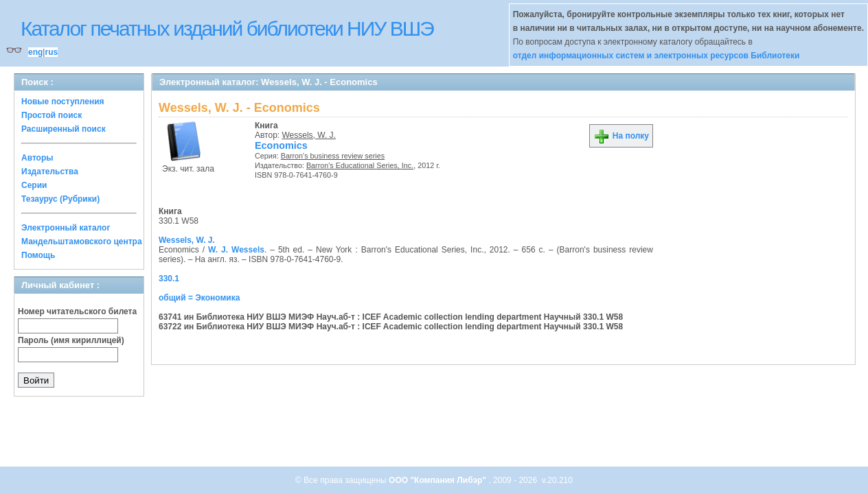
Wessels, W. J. (309, 135)
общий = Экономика (199, 298)
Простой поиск (52, 115)
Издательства (50, 172)
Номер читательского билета (77, 311)
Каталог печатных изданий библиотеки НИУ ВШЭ (227, 28)
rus (51, 52)
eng (35, 52)
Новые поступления (63, 102)
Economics (281, 145)
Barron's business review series (333, 156)
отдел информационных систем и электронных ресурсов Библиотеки (656, 56)
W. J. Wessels (236, 250)
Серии (34, 185)
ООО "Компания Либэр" (438, 480)
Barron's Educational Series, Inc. (360, 165)
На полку (621, 136)
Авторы (37, 158)
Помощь (38, 255)
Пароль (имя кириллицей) (71, 340)
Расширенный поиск (64, 129)
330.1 (169, 279)
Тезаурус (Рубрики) (60, 199)
